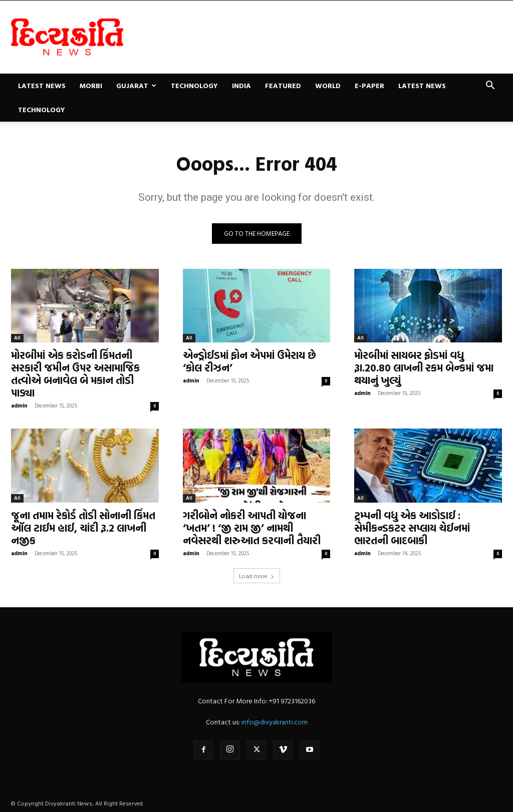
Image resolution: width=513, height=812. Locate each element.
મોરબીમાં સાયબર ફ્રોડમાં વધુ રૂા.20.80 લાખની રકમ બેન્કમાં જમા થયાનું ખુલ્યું (424, 367)
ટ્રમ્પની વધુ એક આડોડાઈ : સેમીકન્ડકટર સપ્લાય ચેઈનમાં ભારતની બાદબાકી (412, 528)
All (17, 338)
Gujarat (136, 85)
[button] (490, 86)
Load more (257, 576)
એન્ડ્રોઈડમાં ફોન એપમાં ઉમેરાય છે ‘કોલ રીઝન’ (249, 361)
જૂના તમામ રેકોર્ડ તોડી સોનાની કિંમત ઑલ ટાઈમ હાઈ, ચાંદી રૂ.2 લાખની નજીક (83, 528)
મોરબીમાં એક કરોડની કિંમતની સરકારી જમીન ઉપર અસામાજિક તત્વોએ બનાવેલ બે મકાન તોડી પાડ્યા (75, 374)
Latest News (42, 85)
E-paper (369, 85)
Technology (194, 85)
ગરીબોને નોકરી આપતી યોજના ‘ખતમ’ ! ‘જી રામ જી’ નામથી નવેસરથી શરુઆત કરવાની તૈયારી (252, 528)
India (241, 85)
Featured (283, 85)
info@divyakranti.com (275, 722)
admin (19, 405)
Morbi (91, 85)
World (328, 85)
